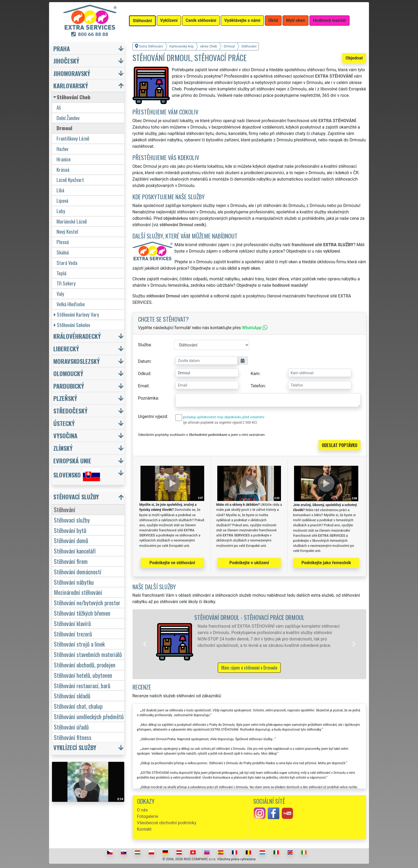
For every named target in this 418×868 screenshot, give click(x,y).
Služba (144, 345)
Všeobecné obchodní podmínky (167, 823)
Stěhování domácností (78, 572)
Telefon (258, 386)
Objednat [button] (354, 58)
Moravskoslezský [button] (77, 361)
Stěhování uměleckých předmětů (89, 716)
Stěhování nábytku (74, 582)
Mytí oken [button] (296, 20)
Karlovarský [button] (71, 85)
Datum (144, 361)
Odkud (144, 374)
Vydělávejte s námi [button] (242, 20)
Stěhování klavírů (72, 623)
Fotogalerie (148, 816)
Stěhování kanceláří (75, 551)
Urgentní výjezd (152, 417)
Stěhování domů (71, 540)
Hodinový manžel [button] (329, 20)
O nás (142, 810)
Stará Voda (67, 263)
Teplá (61, 273)
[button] (145, 644)
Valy (60, 294)
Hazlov (62, 149)
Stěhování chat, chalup (78, 706)
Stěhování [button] (142, 21)
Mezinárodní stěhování (78, 592)
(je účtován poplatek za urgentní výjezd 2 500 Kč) (220, 422)
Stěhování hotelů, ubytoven (83, 675)
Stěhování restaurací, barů (82, 685)
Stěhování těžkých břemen (82, 613)
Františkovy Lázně (73, 138)
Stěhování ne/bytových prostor (87, 602)
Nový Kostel (67, 231)
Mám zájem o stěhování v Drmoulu (249, 668)
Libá (60, 190)
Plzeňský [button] (65, 398)
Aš (59, 107)
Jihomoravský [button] (72, 73)
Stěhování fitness (73, 737)
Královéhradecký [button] (77, 336)
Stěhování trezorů (73, 634)
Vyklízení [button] (169, 20)
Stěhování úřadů (71, 727)
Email (143, 386)
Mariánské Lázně (72, 221)
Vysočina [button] (65, 435)
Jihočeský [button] (66, 61)
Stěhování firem (71, 561)
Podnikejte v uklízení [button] (249, 563)
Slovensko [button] (77, 475)
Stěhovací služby (72, 520)
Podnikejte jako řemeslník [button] (326, 563)
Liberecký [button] (66, 349)
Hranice (64, 159)
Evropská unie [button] (72, 461)
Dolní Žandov (68, 118)
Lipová (62, 200)
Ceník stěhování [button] (201, 20)
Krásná (63, 170)
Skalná (63, 252)
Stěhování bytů (70, 530)
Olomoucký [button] (68, 373)
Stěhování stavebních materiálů (88, 654)
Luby (61, 211)
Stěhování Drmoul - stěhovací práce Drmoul (249, 617)
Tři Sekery (66, 283)
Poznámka (148, 398)
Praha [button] (62, 48)
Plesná (63, 242)
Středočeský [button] (70, 411)
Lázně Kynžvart (70, 180)
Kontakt (144, 829)
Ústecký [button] (64, 423)
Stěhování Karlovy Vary (77, 314)
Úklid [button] (273, 20)
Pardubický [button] (69, 386)
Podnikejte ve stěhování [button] (172, 563)
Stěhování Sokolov (72, 325)
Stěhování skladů (72, 696)
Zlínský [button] (63, 448)
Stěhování (65, 509)
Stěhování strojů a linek (79, 644)
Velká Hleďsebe (71, 304)
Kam (255, 374)
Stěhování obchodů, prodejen (85, 665)
